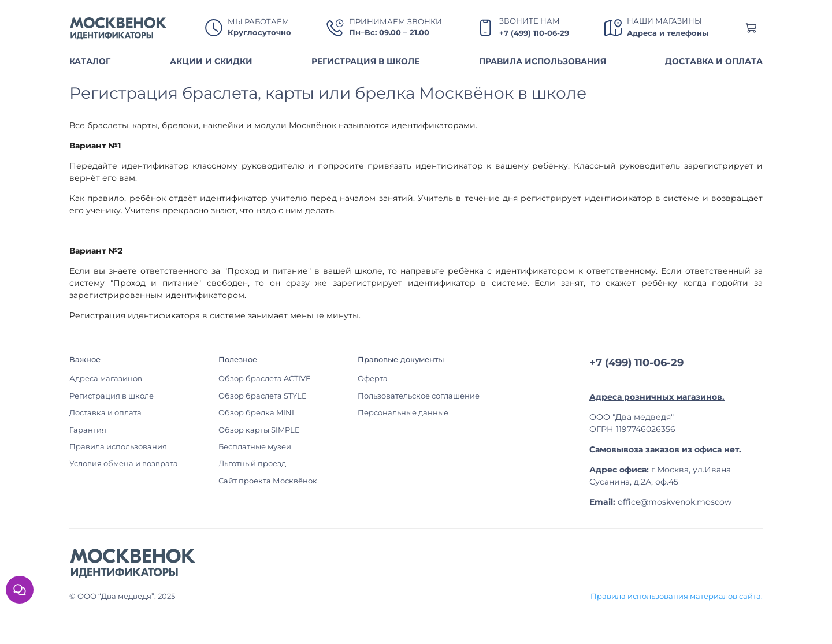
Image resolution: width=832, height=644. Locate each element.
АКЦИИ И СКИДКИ (211, 61)
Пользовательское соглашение (419, 396)
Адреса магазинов (106, 379)
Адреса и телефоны (668, 33)
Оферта (373, 379)
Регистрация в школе (112, 396)
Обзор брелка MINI (256, 413)
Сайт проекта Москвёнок (268, 481)
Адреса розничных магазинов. (657, 397)
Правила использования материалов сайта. (677, 596)
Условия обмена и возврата (124, 464)
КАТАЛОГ (90, 61)
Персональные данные (403, 413)
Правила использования (118, 447)
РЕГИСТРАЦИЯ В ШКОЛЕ (365, 61)
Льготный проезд (252, 464)
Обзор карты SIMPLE (259, 430)
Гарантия (88, 430)
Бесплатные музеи (255, 447)
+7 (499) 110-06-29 (534, 33)
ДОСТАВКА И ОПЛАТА (714, 61)
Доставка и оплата (105, 413)
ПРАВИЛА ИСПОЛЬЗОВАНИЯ (543, 61)
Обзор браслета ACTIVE (265, 379)
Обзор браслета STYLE (263, 396)
